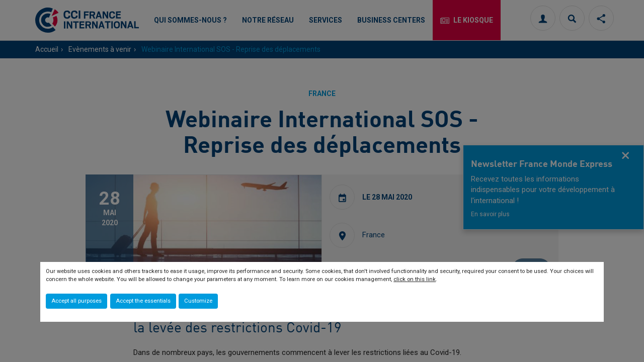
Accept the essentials (143, 301)
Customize (198, 301)
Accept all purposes (76, 301)
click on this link (415, 279)
